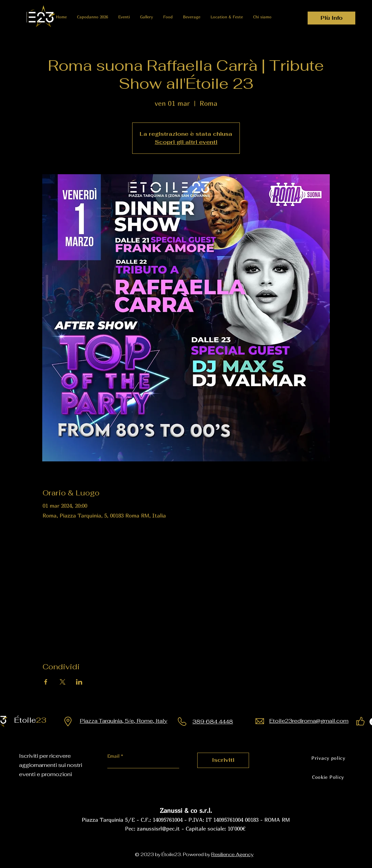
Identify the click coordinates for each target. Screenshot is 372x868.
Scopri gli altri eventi (186, 142)
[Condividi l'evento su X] (63, 682)
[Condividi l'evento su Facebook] (46, 682)
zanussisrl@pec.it (158, 829)
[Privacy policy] (328, 758)
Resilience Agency (232, 854)
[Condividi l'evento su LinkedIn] (79, 682)
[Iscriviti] (223, 760)
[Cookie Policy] (328, 777)
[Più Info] (331, 18)
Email (114, 756)
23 (33, 720)
